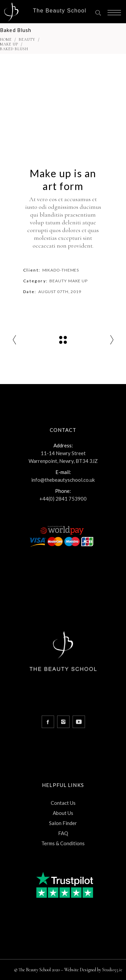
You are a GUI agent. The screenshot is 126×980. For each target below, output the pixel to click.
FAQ (63, 833)
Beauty (27, 39)
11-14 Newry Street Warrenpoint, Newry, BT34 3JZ (63, 457)
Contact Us (63, 803)
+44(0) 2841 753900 (63, 499)
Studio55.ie (112, 970)
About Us (63, 813)
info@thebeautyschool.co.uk (63, 480)
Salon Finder (63, 823)
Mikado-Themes (61, 270)
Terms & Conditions (63, 843)
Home (6, 39)
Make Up (9, 44)
